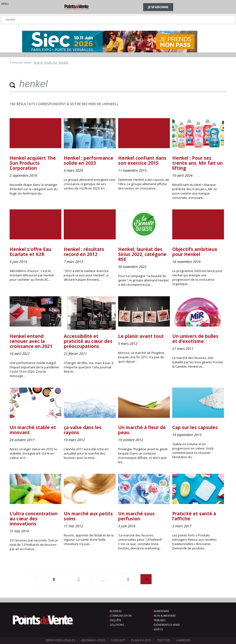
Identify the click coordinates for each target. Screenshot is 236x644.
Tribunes (160, 620)
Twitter (163, 640)
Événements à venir (167, 625)
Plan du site (141, 640)
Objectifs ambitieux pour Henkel (195, 252)
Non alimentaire (165, 616)
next (146, 579)
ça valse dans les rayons (83, 430)
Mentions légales (61, 640)
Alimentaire (161, 611)
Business (116, 611)
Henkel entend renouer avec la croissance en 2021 (31, 341)
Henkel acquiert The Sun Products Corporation (33, 163)
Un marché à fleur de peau (142, 430)
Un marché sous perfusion (136, 516)
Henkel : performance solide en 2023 (89, 161)
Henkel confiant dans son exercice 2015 (142, 161)
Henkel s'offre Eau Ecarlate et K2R (30, 252)
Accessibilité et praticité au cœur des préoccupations (88, 341)
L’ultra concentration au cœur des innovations (34, 519)
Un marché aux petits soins (88, 516)
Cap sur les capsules (195, 427)
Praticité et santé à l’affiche (194, 516)
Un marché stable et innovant (33, 430)
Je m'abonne (158, 7)
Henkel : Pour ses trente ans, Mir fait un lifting (198, 163)
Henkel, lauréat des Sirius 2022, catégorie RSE (142, 254)
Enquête (115, 620)
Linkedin (183, 640)
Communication (121, 616)
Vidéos (158, 629)
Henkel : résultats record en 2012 (84, 252)
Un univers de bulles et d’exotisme (195, 339)
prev (36, 579)
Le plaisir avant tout (141, 336)
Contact (118, 640)
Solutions (117, 625)
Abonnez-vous (93, 640)
